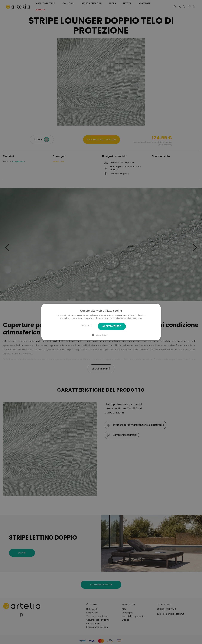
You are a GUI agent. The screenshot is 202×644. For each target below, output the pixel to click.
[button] (101, 335)
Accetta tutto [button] (112, 326)
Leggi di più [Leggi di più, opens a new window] (137, 318)
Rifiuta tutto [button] (86, 325)
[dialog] (101, 322)
